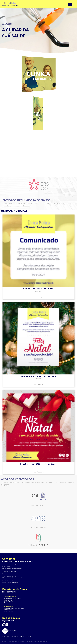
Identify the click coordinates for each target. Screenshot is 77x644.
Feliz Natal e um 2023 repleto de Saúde (38, 464)
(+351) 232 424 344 (11, 571)
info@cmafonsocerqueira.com (15, 581)
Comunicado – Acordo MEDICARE (38, 289)
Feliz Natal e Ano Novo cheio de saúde (38, 376)
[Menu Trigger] (70, 4)
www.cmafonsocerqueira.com (11, 582)
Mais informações (38, 297)
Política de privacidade (25, 638)
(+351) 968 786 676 (11, 576)
